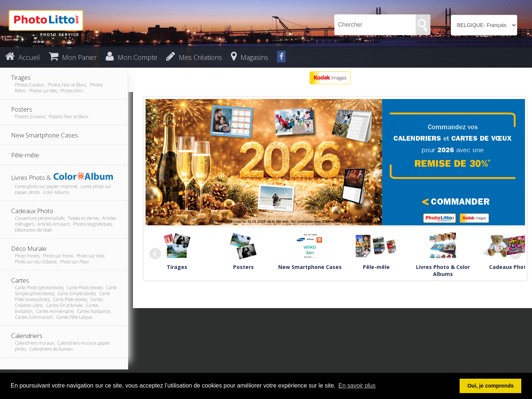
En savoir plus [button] (357, 386)
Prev (155, 254)
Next (515, 254)
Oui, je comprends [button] (491, 386)
